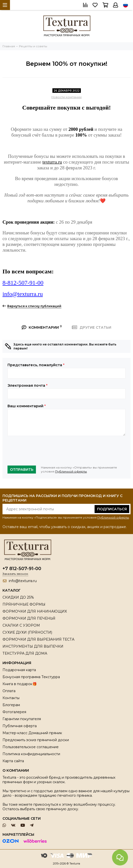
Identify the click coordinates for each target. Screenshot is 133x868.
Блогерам (11, 705)
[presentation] (45, 451)
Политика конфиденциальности (31, 754)
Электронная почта (27, 385)
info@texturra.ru (23, 294)
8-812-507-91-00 (23, 283)
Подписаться (112, 509)
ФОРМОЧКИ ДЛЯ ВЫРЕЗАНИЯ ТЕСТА (38, 639)
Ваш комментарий (27, 406)
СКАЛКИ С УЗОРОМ (21, 625)
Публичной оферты (71, 471)
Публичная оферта (20, 726)
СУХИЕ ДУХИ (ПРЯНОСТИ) (27, 632)
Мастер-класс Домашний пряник (32, 733)
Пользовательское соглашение (31, 747)
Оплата (9, 691)
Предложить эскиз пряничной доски (36, 740)
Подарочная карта (19, 670)
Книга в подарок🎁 (20, 684)
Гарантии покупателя (22, 719)
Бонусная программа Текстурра (31, 677)
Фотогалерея (14, 712)
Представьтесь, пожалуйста (36, 365)
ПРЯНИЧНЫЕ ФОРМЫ (24, 604)
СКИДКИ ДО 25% (18, 597)
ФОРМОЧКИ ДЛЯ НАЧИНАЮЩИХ (35, 611)
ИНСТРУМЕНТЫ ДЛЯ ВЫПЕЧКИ (33, 646)
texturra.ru (52, 162)
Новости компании (66, 97)
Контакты (11, 698)
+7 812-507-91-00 (22, 569)
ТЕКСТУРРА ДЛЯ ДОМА (25, 653)
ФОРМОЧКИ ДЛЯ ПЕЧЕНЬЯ (29, 618)
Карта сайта (13, 761)
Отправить (22, 470)
